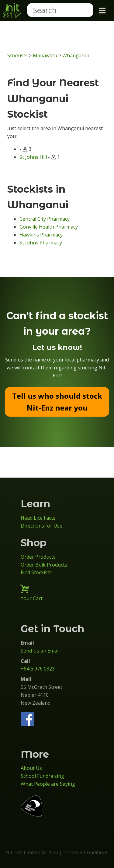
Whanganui (76, 55)
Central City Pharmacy (45, 219)
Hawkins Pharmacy (41, 235)
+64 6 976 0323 (38, 669)
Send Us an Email (40, 651)
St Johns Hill (33, 157)
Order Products (38, 557)
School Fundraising (42, 776)
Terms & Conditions (86, 852)
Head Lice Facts (38, 518)
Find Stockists (36, 572)
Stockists (17, 55)
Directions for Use (41, 526)
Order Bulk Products (44, 565)
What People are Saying (48, 784)
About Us (31, 768)
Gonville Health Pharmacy (49, 227)
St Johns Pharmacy (41, 243)
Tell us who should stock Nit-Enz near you (57, 402)
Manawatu (45, 55)
